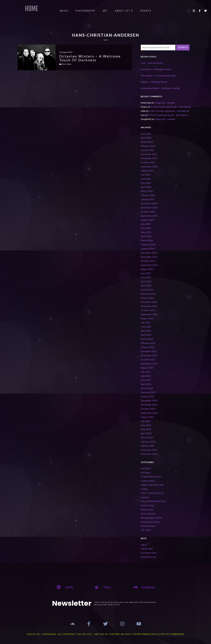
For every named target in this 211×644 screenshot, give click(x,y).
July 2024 (146, 224)
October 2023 (148, 261)
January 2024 (147, 249)
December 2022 (149, 302)
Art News (146, 472)
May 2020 (146, 429)
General (145, 497)
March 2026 (147, 142)
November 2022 (149, 306)
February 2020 (148, 442)
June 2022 (146, 327)
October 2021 (148, 359)
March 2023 (147, 290)
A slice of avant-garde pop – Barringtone (171, 107)
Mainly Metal (147, 505)
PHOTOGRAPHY (85, 11)
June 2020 (146, 425)
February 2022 (148, 343)
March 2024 (147, 240)
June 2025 (146, 179)
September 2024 (149, 216)
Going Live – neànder (165, 103)
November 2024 (149, 207)
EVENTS (146, 11)
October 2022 (148, 310)
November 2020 (149, 405)
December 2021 (149, 351)
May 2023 (146, 281)
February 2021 (148, 392)
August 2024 (147, 220)
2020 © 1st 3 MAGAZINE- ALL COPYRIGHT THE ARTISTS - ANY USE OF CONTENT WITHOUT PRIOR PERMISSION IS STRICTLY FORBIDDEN (105, 634)
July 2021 (146, 372)
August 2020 (147, 417)
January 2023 (147, 298)
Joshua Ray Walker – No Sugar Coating (160, 88)
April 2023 (146, 285)
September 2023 (149, 265)
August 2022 (147, 318)
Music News (147, 509)
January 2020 (147, 446)
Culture (144, 489)
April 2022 (146, 335)
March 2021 (147, 388)
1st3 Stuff (146, 468)
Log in (144, 544)
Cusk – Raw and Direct (152, 63)
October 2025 (148, 162)
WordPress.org (148, 557)
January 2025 (147, 199)
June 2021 (146, 376)
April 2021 (146, 384)
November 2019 (149, 454)
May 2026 (146, 134)
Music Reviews (148, 514)
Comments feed (149, 553)
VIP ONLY (146, 530)
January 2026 (147, 150)
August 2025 (147, 170)
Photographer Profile (151, 518)
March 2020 (147, 437)
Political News (148, 526)
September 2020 (149, 413)
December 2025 (149, 154)
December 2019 (149, 450)
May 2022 (146, 331)
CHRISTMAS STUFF (151, 477)
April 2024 (146, 236)
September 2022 (149, 314)
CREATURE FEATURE (152, 485)
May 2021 (146, 380)
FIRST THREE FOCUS (152, 493)
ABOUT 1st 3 (124, 11)
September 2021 (149, 364)
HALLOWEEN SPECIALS (153, 501)
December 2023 (149, 253)
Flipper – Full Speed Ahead (154, 82)
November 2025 (149, 158)
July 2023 (146, 273)
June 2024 (146, 228)
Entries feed (147, 549)
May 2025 (146, 183)
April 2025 (146, 187)
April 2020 (146, 433)
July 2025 (146, 175)
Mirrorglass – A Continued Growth (158, 75)
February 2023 (148, 294)
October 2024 (148, 212)
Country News (148, 481)
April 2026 (146, 138)
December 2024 (149, 203)
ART (105, 11)
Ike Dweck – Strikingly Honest (156, 69)
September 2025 (149, 166)
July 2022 (146, 322)
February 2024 (148, 244)
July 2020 (146, 421)
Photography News (150, 522)
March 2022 (147, 339)
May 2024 (146, 232)
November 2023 (149, 257)
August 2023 (147, 269)
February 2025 (148, 195)
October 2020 (148, 409)
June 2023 (146, 277)
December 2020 (149, 400)
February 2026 (148, 146)
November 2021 (149, 355)
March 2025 (147, 191)
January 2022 (147, 347)
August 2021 (147, 368)
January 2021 (147, 396)
